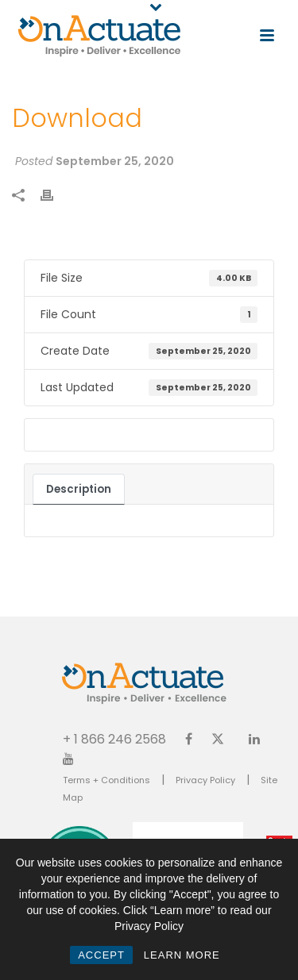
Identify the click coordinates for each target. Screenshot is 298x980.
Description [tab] (79, 489)
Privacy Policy (205, 780)
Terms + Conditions (106, 780)
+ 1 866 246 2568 (114, 738)
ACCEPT (101, 955)
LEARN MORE (182, 955)
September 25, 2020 (115, 161)
